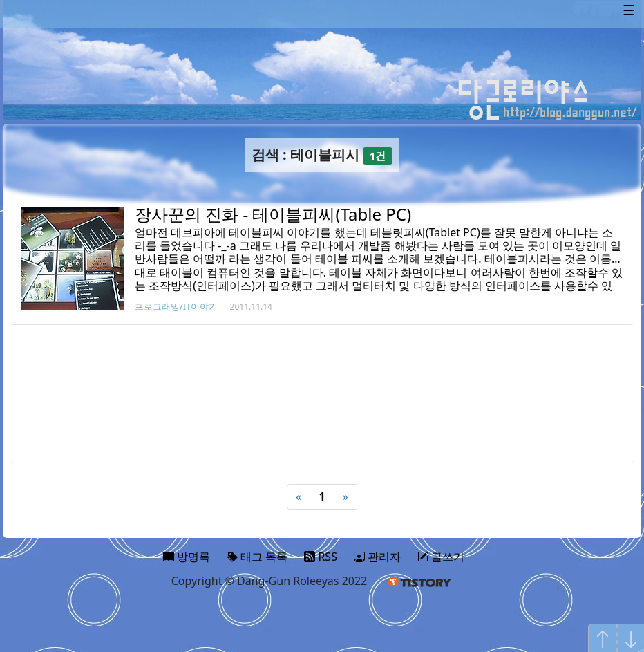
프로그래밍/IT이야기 (176, 306)
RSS (321, 557)
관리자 (377, 557)
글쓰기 (441, 557)
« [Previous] (299, 496)
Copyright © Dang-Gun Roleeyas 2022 (269, 581)
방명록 (187, 557)
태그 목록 (257, 557)
